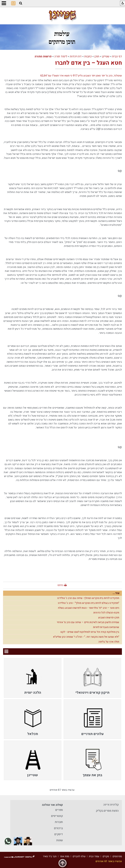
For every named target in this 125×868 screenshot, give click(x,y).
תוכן (97, 56)
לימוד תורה (61, 56)
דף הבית (117, 56)
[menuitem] (92, 678)
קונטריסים (57, 816)
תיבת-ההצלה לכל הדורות (106, 613)
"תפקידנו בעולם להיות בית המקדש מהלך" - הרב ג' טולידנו (89, 603)
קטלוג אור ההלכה (52, 805)
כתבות (88, 56)
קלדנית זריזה (111, 805)
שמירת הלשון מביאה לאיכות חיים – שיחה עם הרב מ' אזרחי (88, 622)
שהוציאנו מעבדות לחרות (106, 627)
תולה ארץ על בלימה (109, 642)
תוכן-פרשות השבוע (109, 618)
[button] (21, 3)
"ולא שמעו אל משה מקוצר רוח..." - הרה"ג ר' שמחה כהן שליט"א (86, 637)
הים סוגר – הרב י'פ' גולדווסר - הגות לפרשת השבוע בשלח (89, 608)
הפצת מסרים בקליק (107, 811)
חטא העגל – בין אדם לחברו (89, 63)
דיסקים (59, 834)
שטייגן (106, 56)
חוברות (59, 822)
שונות (60, 840)
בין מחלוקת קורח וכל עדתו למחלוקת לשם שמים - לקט (90, 632)
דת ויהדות (76, 56)
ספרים (59, 810)
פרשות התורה (43, 56)
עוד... (116, 593)
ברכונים (58, 828)
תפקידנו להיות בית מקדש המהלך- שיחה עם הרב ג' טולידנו (88, 598)
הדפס (60, 585)
